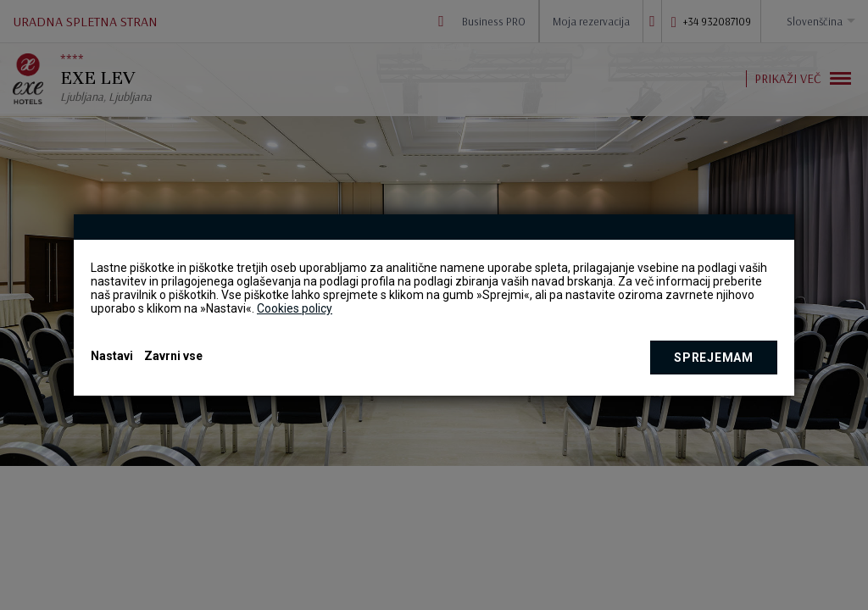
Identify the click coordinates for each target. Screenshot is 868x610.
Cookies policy (295, 308)
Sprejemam (713, 358)
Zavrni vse (173, 356)
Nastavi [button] (112, 356)
